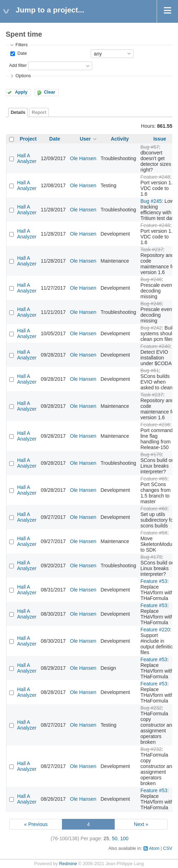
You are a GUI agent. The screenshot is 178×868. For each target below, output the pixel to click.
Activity (120, 139)
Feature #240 (155, 346)
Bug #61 (150, 370)
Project (28, 139)
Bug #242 (151, 328)
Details (18, 112)
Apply (21, 92)
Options (23, 76)
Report (39, 112)
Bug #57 (150, 147)
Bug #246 (151, 279)
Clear (49, 92)
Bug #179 (151, 454)
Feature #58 (154, 533)
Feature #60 (154, 509)
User (85, 139)
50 (115, 838)
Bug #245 (151, 201)
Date (21, 53)
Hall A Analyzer (27, 158)
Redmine (68, 864)
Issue (160, 139)
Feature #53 (154, 581)
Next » (141, 824)
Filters (21, 45)
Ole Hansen (83, 158)
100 (124, 838)
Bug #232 (151, 708)
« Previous (36, 824)
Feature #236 (155, 425)
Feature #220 (155, 630)
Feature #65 (154, 479)
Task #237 (152, 249)
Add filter (18, 65)
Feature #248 (155, 177)
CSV (168, 848)
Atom (154, 848)
